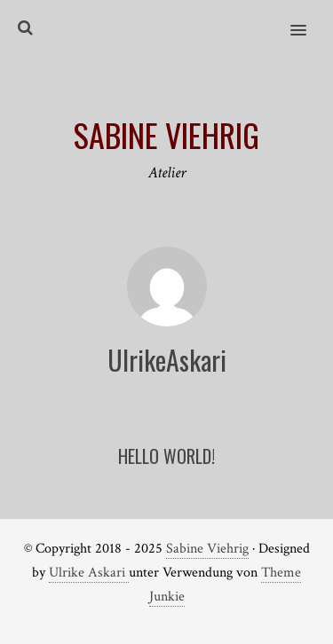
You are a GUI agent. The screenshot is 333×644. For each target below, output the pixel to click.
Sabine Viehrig (207, 549)
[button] (309, 19)
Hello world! (166, 456)
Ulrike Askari (89, 573)
